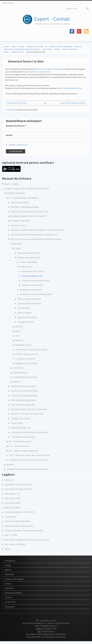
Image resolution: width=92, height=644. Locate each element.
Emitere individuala (28, 262)
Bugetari (10, 464)
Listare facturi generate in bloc (36, 280)
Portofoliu (9, 574)
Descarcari (10, 607)
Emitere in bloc (18, 52)
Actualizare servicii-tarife (31, 290)
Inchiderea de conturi (21, 418)
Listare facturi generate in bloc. (70, 88)
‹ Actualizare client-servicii (16, 103)
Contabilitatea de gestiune (25, 377)
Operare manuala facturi (29, 253)
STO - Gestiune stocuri (19, 446)
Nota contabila (24, 313)
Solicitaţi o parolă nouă (18, 145)
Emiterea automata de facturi (25, 391)
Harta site (9, 588)
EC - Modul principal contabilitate (59, 46)
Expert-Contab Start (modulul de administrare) (28, 188)
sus (45, 103)
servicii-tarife (55, 69)
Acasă (6, 46)
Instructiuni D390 (12, 507)
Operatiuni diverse (23, 345)
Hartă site (9, 480)
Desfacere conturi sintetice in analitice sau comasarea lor (38, 230)
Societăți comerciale (35, 46)
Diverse (16, 382)
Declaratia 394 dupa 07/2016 (18, 489)
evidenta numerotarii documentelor (36, 72)
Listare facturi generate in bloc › (73, 103)
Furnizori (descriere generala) (24, 395)
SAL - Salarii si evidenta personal (23, 451)
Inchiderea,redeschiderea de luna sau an (30, 432)
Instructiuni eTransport (15, 544)
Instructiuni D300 (12, 503)
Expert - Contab (52, 19)
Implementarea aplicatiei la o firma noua (30, 211)
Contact (8, 597)
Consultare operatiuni (25, 359)
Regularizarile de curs (21, 428)
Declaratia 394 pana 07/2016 (18, 484)
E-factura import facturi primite (19, 526)
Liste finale (18, 368)
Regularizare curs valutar (26, 363)
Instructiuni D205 (12, 498)
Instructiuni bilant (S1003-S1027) (19, 512)
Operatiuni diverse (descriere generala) (29, 409)
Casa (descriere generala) (23, 405)
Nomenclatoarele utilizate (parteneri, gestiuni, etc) (34, 234)
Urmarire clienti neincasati (29, 303)
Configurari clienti (25, 322)
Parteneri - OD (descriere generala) (27, 414)
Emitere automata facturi (29, 257)
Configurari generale (20, 221)
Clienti (57, 49)
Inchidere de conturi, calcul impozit (31, 349)
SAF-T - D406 (11, 535)
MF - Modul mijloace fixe (20, 441)
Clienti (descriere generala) (23, 386)
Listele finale (17, 423)
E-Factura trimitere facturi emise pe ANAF (24, 530)
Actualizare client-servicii (33, 271)
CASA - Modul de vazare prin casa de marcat (29, 455)
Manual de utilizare (13, 593)
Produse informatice (14, 579)
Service (8, 584)
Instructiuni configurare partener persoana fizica (27, 540)
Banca (18, 331)
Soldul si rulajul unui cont (27, 354)
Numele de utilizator (16, 126)
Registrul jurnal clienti (27, 317)
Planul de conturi (19, 225)
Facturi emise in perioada (29, 299)
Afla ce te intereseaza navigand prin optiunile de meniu (36, 239)
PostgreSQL (10, 561)
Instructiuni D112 (12, 494)
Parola (10, 135)
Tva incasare (10, 517)
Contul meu (10, 602)
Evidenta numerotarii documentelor (36, 294)
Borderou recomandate (33, 285)
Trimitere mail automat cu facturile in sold (28, 460)
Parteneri (19, 340)
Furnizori (19, 326)
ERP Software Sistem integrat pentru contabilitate (46, 634)
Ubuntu (8, 570)
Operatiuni (47, 49)
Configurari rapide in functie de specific (28, 216)
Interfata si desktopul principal (25, 207)
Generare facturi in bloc (33, 276)
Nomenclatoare (20, 372)
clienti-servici (42, 69)
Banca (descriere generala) (23, 400)
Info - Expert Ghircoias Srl (46, 620)
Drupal (8, 565)
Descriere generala (20, 202)
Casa (17, 336)
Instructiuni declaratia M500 (17, 521)
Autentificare (11, 110)
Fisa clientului (24, 308)
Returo (8, 549)
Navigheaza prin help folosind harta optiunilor (28, 469)
